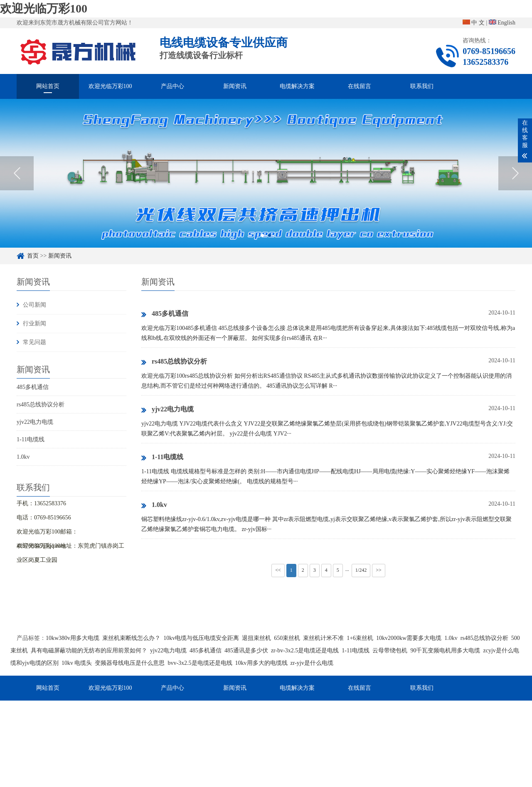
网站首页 (48, 86)
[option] (266, 173)
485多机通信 (33, 387)
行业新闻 (34, 323)
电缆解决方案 (297, 86)
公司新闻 (34, 305)
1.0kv (23, 457)
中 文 (474, 23)
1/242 (361, 570)
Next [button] (515, 173)
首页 (33, 256)
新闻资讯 (235, 86)
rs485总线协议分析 (41, 405)
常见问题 (34, 342)
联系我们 (422, 86)
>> (379, 570)
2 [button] (270, 235)
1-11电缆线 (31, 439)
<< (278, 570)
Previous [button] (17, 173)
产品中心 (172, 86)
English (502, 23)
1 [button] (262, 235)
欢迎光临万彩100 (44, 9)
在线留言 (360, 86)
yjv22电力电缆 (35, 422)
